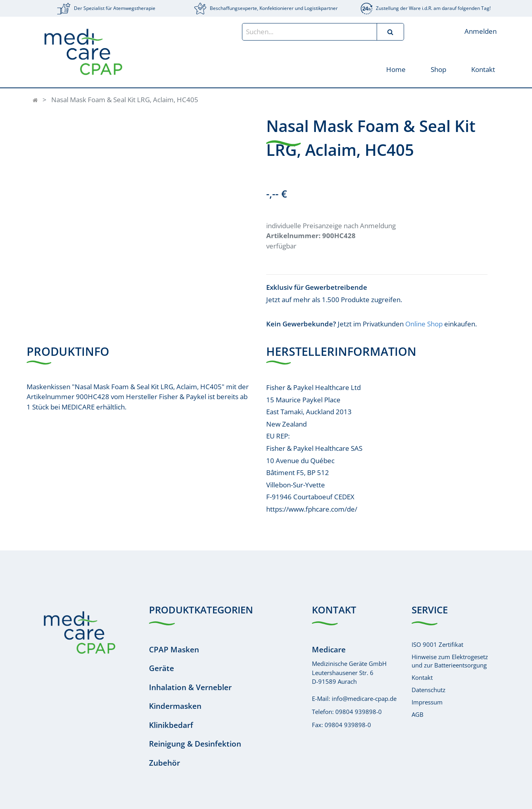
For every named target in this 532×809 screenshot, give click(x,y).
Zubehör (164, 763)
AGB (418, 714)
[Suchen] (390, 32)
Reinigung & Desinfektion (195, 744)
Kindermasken (175, 706)
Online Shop (424, 324)
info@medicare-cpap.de (364, 698)
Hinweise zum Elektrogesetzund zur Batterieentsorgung (450, 661)
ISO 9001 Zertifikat (437, 644)
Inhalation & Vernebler (190, 687)
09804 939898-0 (359, 712)
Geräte (162, 668)
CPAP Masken (174, 650)
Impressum (427, 702)
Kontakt (422, 677)
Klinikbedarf (171, 725)
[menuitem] (396, 69)
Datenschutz (429, 690)
